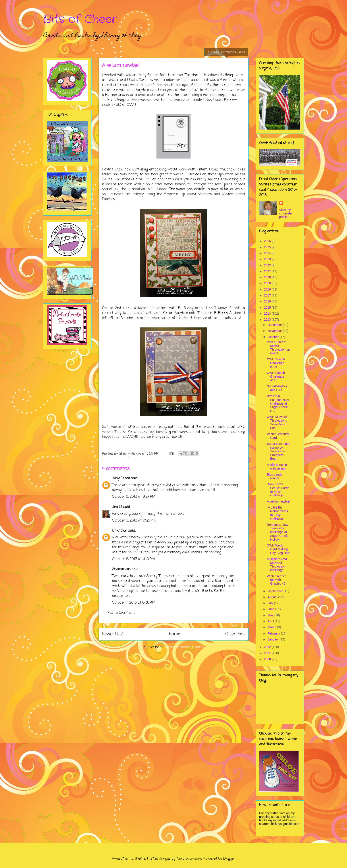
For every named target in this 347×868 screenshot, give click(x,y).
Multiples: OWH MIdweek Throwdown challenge (278, 564)
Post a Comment (121, 613)
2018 (268, 289)
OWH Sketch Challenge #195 (276, 377)
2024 (268, 253)
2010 (268, 659)
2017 (268, 295)
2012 (268, 647)
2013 (268, 319)
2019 (268, 283)
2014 (268, 314)
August (273, 597)
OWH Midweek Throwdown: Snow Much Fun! (277, 422)
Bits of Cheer (80, 19)
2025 (268, 247)
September (276, 591)
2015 (268, 308)
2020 (268, 277)
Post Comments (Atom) (184, 647)
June (271, 609)
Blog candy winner (275, 476)
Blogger (229, 859)
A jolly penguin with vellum (277, 467)
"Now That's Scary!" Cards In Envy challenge (278, 490)
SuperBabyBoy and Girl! (277, 388)
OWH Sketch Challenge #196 (276, 363)
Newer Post (113, 634)
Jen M (117, 507)
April (271, 621)
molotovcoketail (189, 859)
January (274, 639)
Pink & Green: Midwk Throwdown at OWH (278, 348)
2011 (268, 653)
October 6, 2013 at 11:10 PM (133, 559)
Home (174, 634)
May (271, 615)
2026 (268, 241)
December (275, 325)
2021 (268, 271)
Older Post (235, 634)
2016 (268, 301)
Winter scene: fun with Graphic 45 (276, 580)
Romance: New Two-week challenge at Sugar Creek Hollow (278, 532)
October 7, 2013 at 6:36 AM (134, 603)
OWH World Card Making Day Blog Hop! (279, 549)
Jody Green (121, 478)
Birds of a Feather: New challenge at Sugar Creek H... (278, 403)
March (272, 627)
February (274, 633)
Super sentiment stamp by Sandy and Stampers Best (278, 451)
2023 (268, 259)
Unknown (120, 531)
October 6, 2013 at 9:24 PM (134, 497)
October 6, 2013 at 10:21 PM (134, 521)
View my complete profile (286, 213)
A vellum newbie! (279, 501)
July (271, 603)
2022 (268, 265)
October (274, 337)
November (275, 331)
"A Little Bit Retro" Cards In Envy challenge (277, 513)
